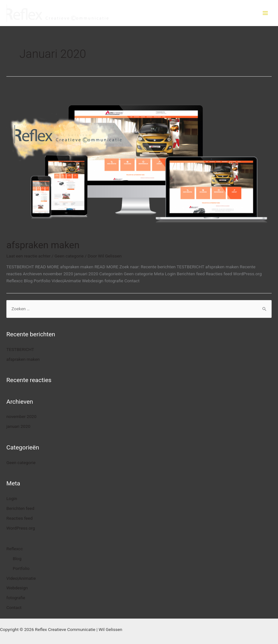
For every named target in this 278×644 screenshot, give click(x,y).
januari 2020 (18, 426)
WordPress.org (21, 528)
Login (12, 498)
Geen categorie (69, 256)
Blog (17, 558)
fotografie (16, 598)
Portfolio (21, 568)
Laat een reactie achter (28, 256)
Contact (14, 607)
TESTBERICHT (20, 349)
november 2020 (21, 416)
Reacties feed (20, 518)
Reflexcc (15, 549)
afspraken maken (43, 245)
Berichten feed (20, 508)
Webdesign (17, 588)
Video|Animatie (21, 578)
